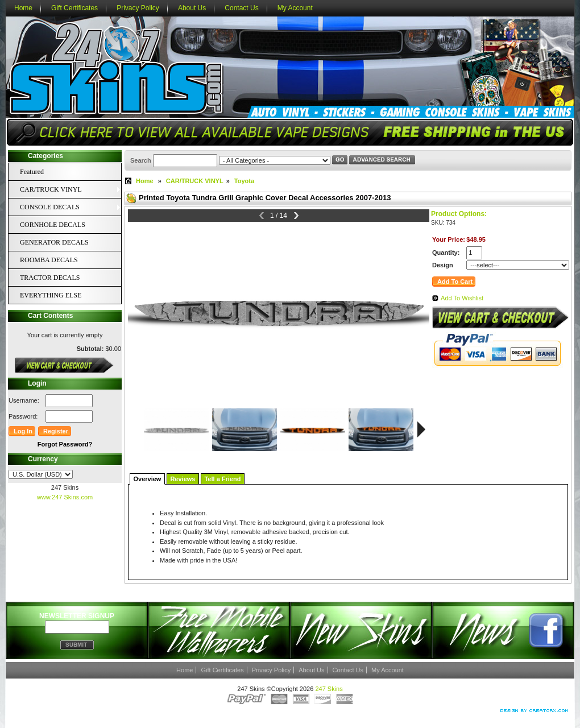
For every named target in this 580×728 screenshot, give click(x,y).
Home (23, 8)
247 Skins (329, 689)
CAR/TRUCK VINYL (195, 181)
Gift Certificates (74, 8)
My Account (295, 8)
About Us (192, 8)
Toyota (244, 181)
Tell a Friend (222, 479)
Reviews (183, 479)
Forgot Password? (65, 444)
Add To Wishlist (462, 298)
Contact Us (241, 8)
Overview (148, 479)
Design (443, 265)
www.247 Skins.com (65, 497)
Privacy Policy (138, 8)
